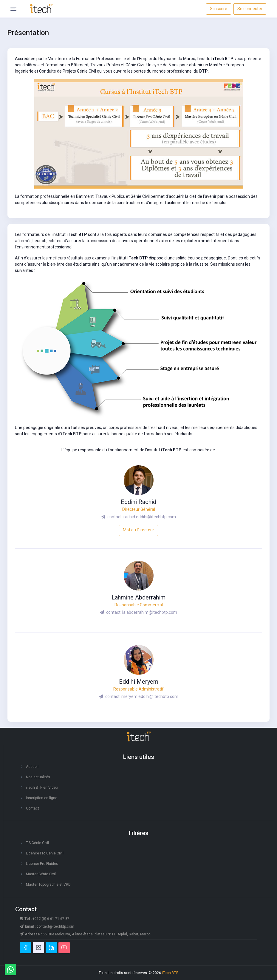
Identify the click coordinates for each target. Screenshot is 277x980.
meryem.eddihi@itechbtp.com (150, 696)
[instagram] (38, 948)
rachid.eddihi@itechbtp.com (150, 517)
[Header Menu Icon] (13, 9)
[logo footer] (139, 737)
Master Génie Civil (41, 874)
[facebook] (26, 948)
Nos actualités (38, 777)
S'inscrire (219, 9)
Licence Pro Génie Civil (45, 853)
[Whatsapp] (10, 970)
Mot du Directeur (138, 530)
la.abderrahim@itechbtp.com (150, 612)
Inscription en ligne (42, 798)
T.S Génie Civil (37, 843)
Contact (33, 808)
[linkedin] (51, 948)
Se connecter (250, 9)
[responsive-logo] (41, 8)
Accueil (32, 767)
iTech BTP (170, 973)
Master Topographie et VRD (48, 884)
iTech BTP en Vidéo (42, 788)
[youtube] (64, 948)
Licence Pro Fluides (42, 864)
